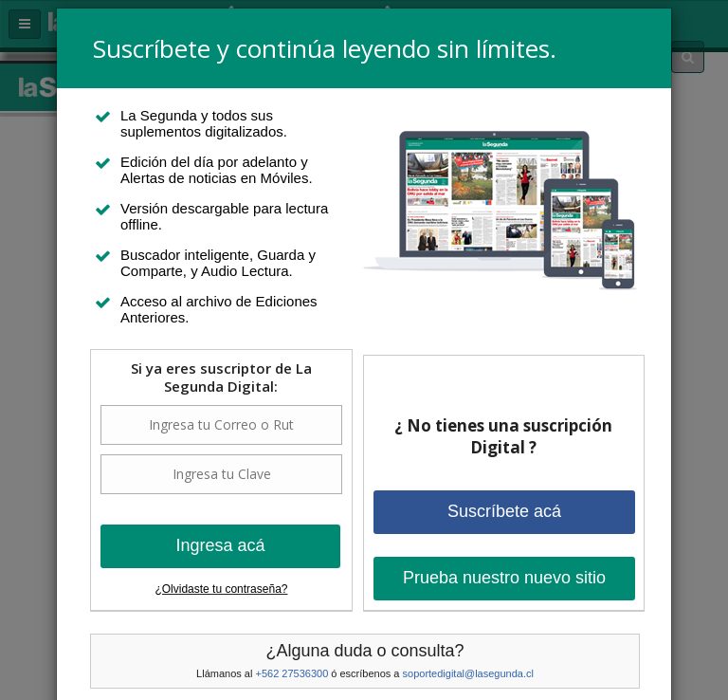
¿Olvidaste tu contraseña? (221, 589)
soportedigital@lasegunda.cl (468, 673)
